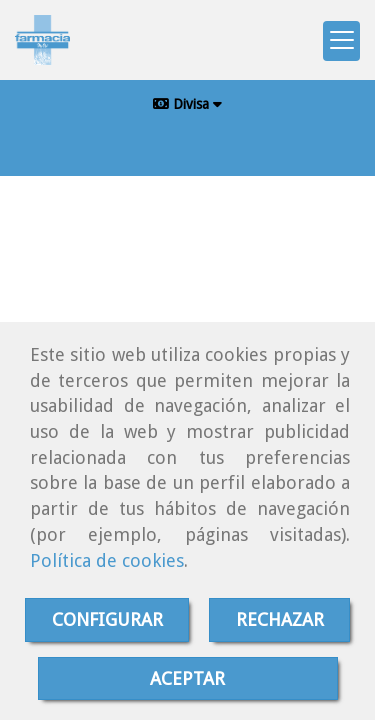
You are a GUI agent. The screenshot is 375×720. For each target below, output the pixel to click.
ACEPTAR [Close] (187, 678)
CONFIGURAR (107, 619)
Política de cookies (107, 560)
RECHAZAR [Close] (280, 619)
